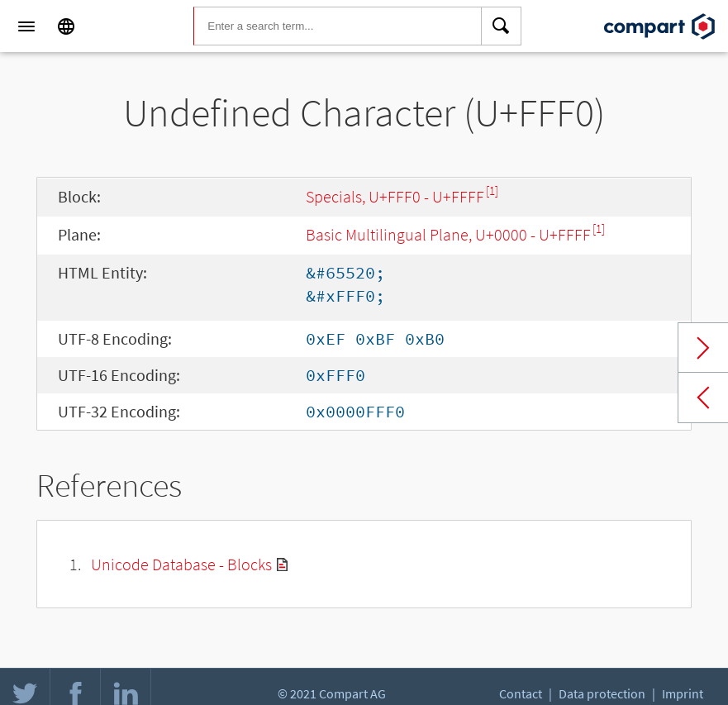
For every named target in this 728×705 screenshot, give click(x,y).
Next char (703, 348)
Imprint (683, 693)
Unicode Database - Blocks (181, 564)
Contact (521, 693)
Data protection (602, 693)
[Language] (66, 26)
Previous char (703, 398)
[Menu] (26, 26)
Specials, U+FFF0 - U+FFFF (395, 196)
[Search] (502, 26)
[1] (492, 191)
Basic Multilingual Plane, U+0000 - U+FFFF (448, 234)
